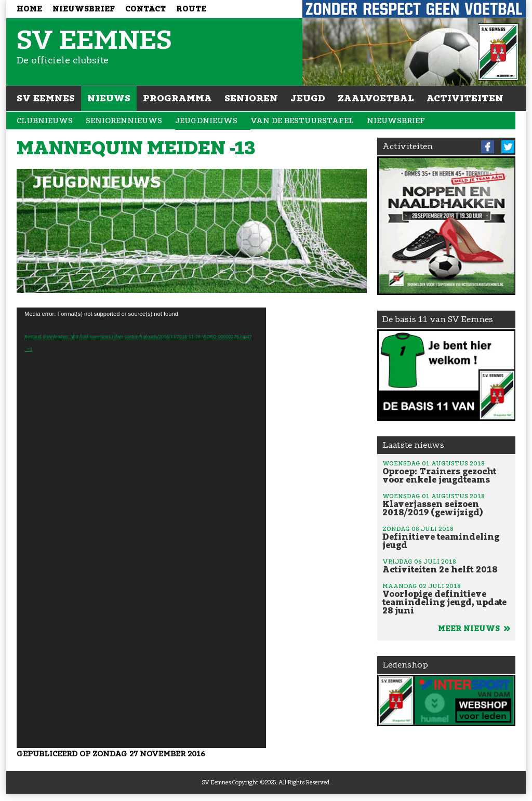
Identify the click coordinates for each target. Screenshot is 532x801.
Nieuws (109, 98)
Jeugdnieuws (206, 121)
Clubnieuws (45, 121)
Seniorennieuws (124, 121)
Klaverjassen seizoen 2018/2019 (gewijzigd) (446, 504)
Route (191, 9)
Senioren (251, 98)
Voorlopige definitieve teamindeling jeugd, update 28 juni (446, 598)
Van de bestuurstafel (302, 121)
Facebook (488, 147)
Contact (145, 9)
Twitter (508, 147)
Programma (177, 98)
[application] (141, 528)
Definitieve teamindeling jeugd (446, 537)
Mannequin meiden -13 (136, 148)
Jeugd (308, 98)
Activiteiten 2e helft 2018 (446, 566)
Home (29, 9)
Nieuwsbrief (84, 9)
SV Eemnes (46, 98)
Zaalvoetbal (376, 98)
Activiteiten (465, 98)
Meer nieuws (474, 629)
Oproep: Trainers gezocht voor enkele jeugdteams (446, 472)
